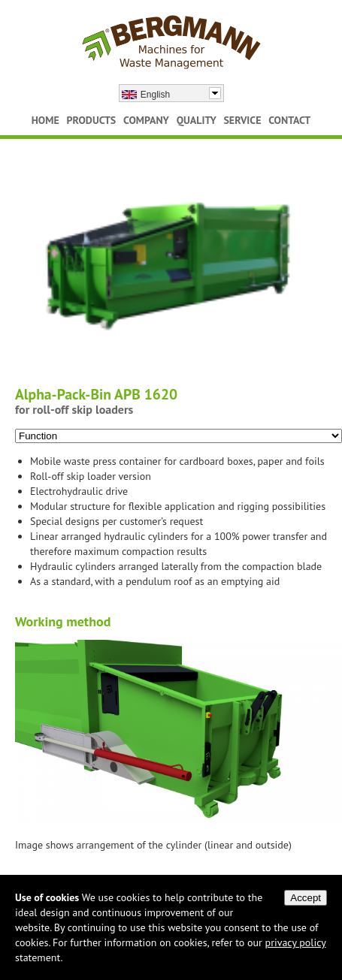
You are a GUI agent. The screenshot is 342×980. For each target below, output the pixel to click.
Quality (197, 120)
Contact (289, 120)
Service (242, 120)
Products (92, 120)
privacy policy (296, 942)
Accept (306, 898)
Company (146, 120)
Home (45, 120)
